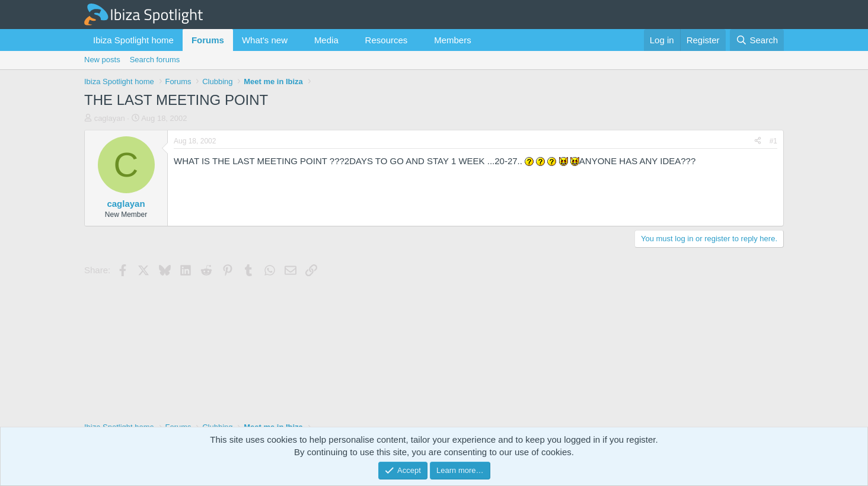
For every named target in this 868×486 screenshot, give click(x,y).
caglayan (110, 118)
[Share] (758, 141)
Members (453, 40)
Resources (387, 40)
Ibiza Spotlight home (133, 40)
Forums (208, 40)
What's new (265, 40)
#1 (773, 141)
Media (326, 40)
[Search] (757, 40)
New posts (102, 60)
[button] (297, 40)
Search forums (155, 60)
